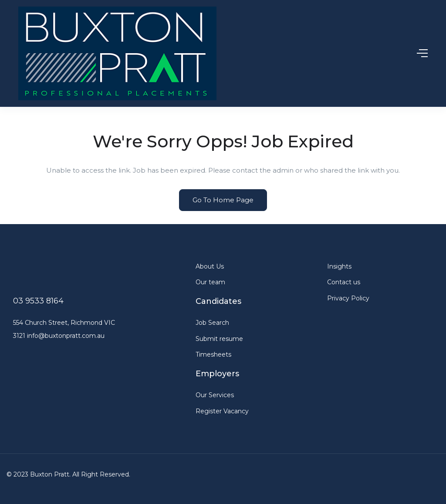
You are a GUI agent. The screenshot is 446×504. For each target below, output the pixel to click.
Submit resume (219, 339)
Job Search (212, 323)
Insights (339, 266)
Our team (210, 282)
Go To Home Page (223, 200)
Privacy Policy (348, 298)
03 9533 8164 (38, 301)
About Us (210, 266)
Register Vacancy (222, 411)
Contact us (344, 282)
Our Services (215, 395)
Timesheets (213, 354)
